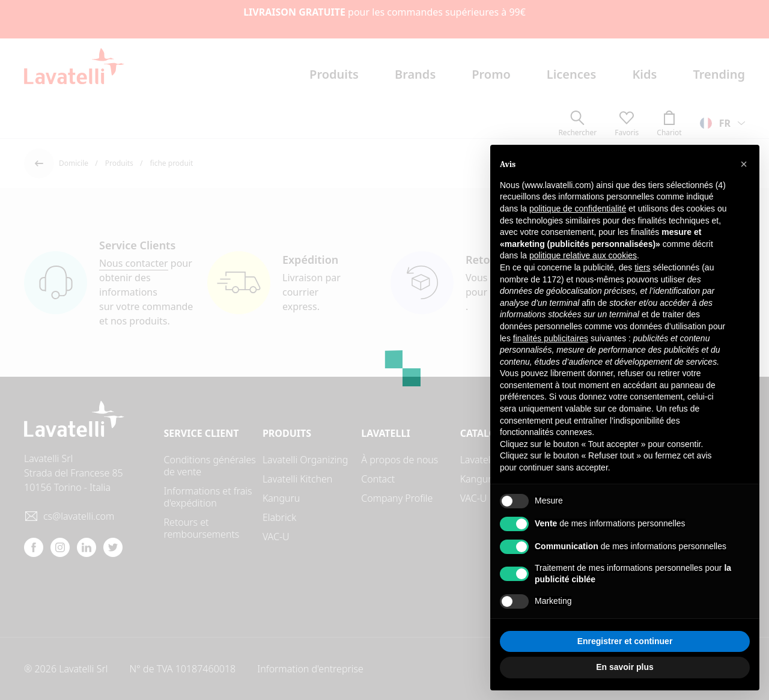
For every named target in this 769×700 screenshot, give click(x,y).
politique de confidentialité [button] (578, 208)
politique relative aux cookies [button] (583, 255)
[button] (744, 164)
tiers (642, 267)
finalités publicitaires (551, 338)
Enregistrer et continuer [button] (625, 641)
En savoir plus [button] (625, 667)
